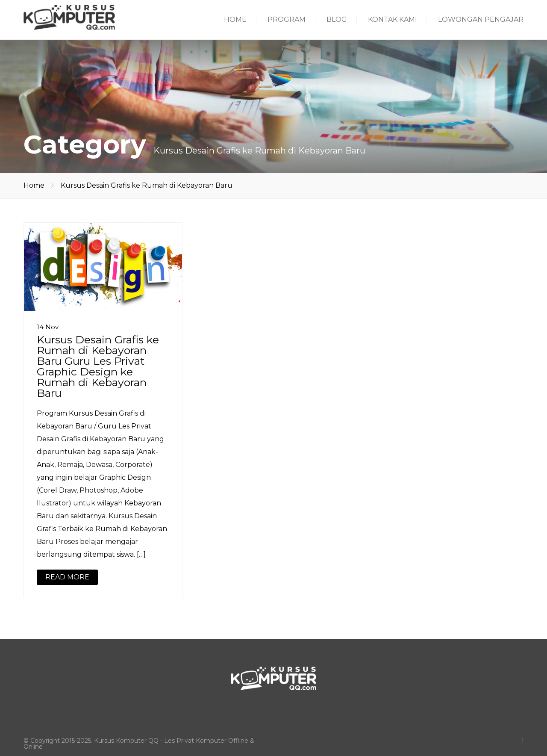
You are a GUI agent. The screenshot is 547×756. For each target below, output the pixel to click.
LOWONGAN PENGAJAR (481, 19)
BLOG (337, 19)
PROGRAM (287, 19)
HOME (235, 19)
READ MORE (67, 577)
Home (34, 185)
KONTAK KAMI (393, 19)
